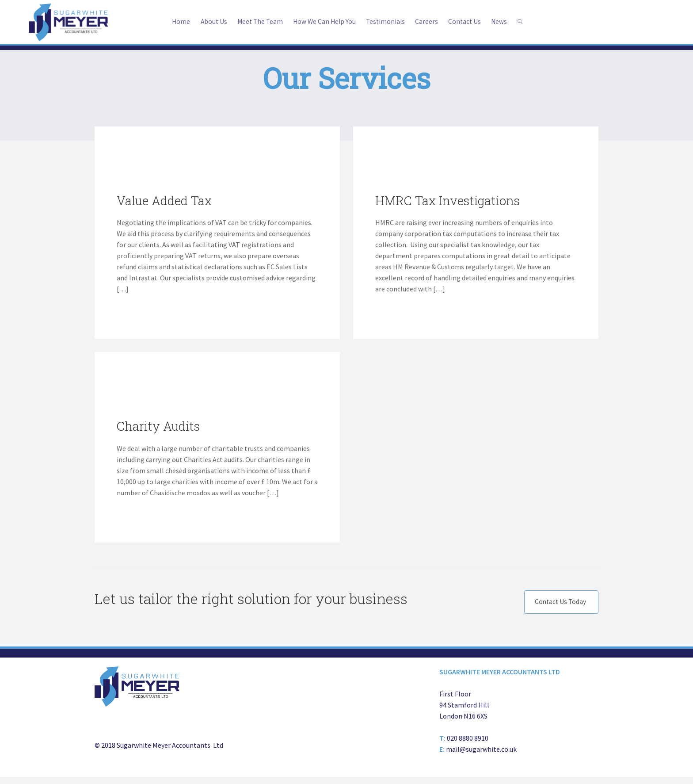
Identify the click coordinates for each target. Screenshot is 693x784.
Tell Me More (136, 314)
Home (176, 21)
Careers (429, 21)
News (504, 21)
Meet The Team (257, 21)
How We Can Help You (324, 21)
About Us (209, 21)
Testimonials (387, 21)
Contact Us (468, 21)
